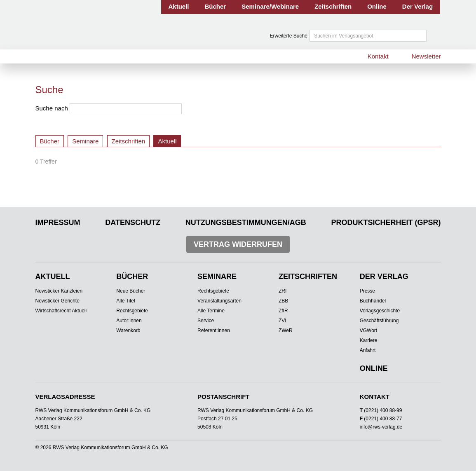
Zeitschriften (333, 6)
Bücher (216, 6)
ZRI (283, 291)
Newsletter (426, 56)
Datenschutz (133, 223)
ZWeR (286, 330)
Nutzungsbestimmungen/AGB (246, 223)
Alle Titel (125, 301)
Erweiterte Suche (289, 36)
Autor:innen (129, 321)
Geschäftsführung (379, 321)
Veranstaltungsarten (219, 301)
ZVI (283, 321)
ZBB (283, 301)
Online (377, 6)
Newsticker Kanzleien (59, 291)
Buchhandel (373, 301)
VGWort (368, 330)
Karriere (369, 340)
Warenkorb (128, 330)
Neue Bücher (131, 291)
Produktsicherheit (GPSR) (386, 223)
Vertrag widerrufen (238, 244)
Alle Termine (211, 311)
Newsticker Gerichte (57, 301)
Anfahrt (368, 350)
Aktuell (179, 6)
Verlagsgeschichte (380, 311)
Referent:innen (214, 330)
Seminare (85, 141)
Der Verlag (417, 6)
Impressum (58, 223)
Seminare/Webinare (270, 6)
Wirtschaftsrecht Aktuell (61, 311)
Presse (367, 291)
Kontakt (378, 56)
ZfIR (283, 311)
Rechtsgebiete (132, 311)
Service (206, 321)
